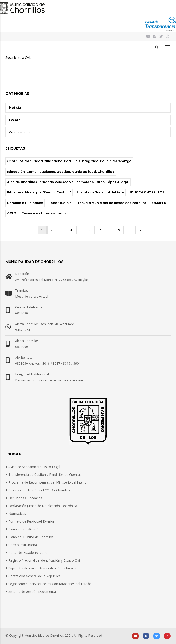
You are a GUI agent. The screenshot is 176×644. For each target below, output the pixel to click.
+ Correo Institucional (22, 545)
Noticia (15, 108)
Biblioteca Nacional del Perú (100, 192)
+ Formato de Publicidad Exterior (30, 521)
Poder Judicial (61, 203)
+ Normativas (16, 514)
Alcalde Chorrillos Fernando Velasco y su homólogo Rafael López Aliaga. (68, 182)
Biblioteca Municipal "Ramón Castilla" (39, 192)
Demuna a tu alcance (25, 203)
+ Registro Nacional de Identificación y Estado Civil (43, 560)
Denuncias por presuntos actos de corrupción (49, 380)
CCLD (12, 213)
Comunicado (19, 132)
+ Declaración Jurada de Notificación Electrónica (41, 506)
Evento (15, 120)
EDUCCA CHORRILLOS (147, 192)
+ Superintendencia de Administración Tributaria (41, 568)
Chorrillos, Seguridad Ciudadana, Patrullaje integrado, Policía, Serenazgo (69, 161)
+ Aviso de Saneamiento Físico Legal (33, 467)
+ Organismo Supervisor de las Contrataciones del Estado (48, 584)
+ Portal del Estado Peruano (26, 553)
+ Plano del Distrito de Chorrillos (30, 537)
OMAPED (159, 203)
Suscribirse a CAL (18, 57)
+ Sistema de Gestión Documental (31, 592)
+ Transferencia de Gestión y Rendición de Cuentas (43, 475)
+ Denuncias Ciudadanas (24, 498)
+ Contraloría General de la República (33, 576)
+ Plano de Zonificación (23, 529)
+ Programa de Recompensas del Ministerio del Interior (47, 482)
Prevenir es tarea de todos (44, 213)
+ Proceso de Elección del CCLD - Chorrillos (38, 490)
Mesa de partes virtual (32, 296)
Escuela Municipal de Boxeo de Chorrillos (112, 203)
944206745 (23, 330)
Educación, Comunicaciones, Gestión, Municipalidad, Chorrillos (61, 172)
